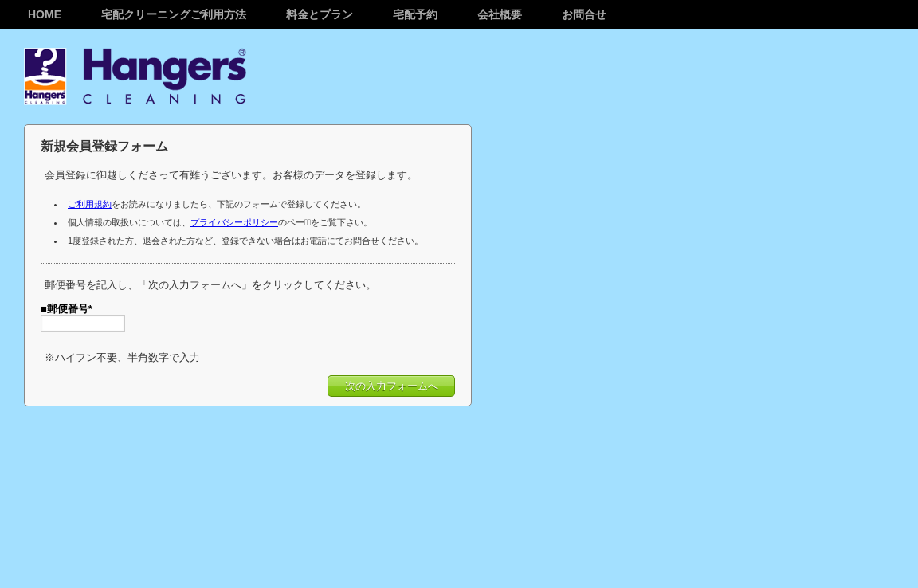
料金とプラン (320, 14)
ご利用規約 (90, 204)
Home (45, 14)
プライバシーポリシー (234, 222)
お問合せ (584, 14)
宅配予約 (415, 14)
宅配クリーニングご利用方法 (174, 14)
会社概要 (500, 14)
